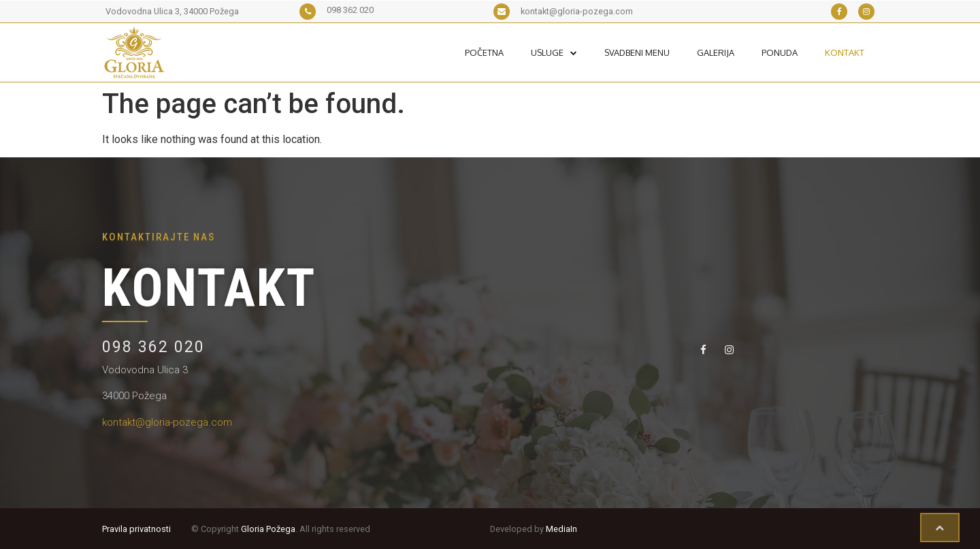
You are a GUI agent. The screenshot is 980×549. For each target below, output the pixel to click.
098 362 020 (153, 347)
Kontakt (845, 52)
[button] (940, 528)
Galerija (716, 52)
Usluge (554, 52)
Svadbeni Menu (637, 52)
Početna (484, 52)
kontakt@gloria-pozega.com (167, 422)
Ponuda (780, 52)
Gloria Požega (268, 529)
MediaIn (561, 529)
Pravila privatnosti (136, 529)
